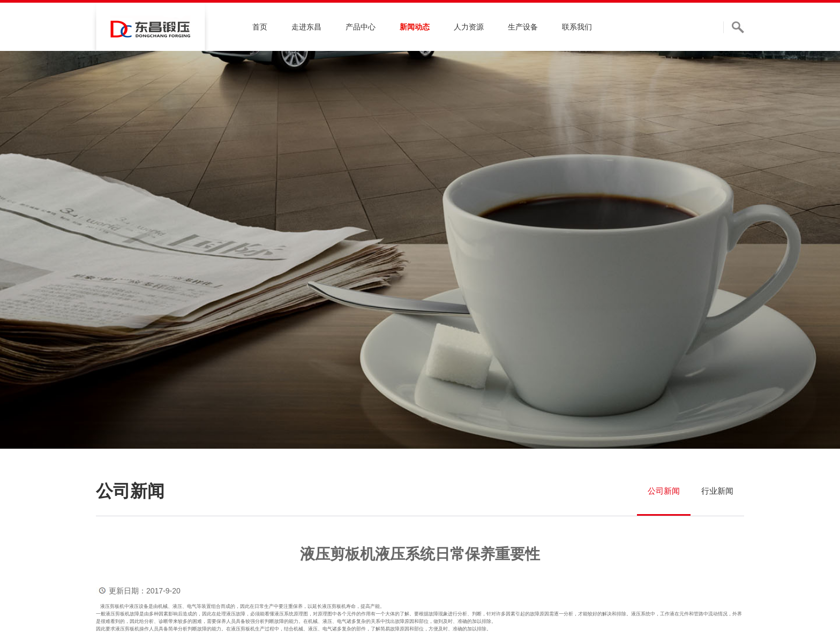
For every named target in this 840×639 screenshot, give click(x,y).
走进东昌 (306, 27)
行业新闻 (717, 491)
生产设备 (523, 27)
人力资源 (469, 27)
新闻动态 (415, 27)
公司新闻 (664, 491)
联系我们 (577, 27)
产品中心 (361, 27)
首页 (260, 27)
